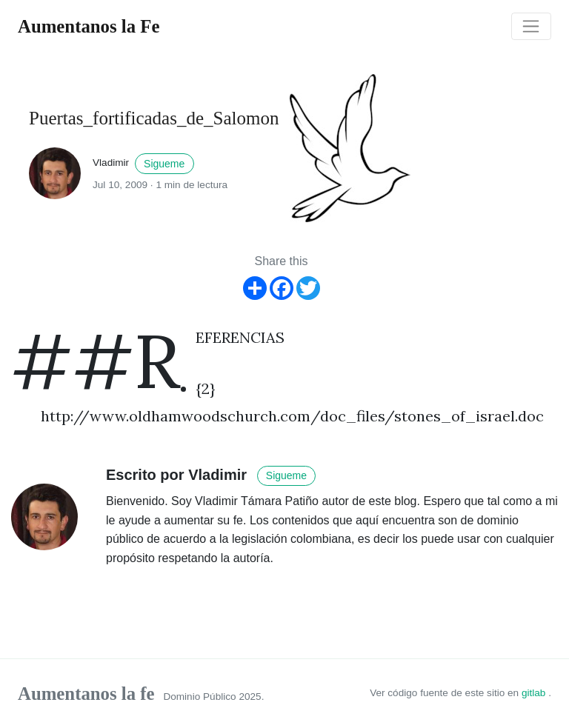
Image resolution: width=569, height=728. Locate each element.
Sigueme (164, 164)
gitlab (535, 693)
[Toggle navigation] (531, 27)
